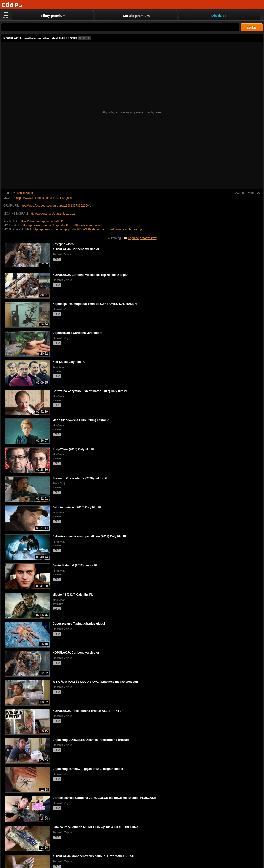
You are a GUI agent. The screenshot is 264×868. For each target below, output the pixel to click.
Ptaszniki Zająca (24, 193)
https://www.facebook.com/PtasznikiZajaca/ (44, 198)
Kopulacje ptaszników (142, 238)
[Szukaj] (120, 27)
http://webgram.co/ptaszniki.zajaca (52, 214)
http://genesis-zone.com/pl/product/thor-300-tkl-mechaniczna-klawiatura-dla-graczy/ (87, 229)
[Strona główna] (12, 5)
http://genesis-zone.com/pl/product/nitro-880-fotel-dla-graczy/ (62, 225)
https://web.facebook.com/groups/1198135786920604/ (55, 206)
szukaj (252, 27)
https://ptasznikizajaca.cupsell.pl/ (41, 221)
